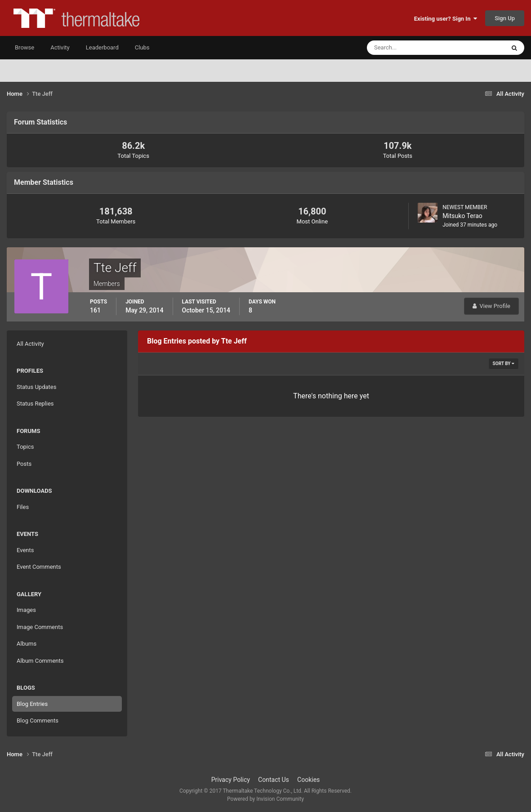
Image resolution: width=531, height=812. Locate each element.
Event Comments (39, 567)
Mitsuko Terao (462, 216)
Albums (27, 644)
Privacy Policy (231, 780)
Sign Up (505, 18)
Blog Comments (38, 721)
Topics (25, 447)
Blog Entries (32, 704)
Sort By (504, 364)
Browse (25, 47)
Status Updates (36, 387)
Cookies (308, 780)
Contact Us (274, 780)
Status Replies (35, 404)
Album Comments (40, 661)
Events (25, 550)
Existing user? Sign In (446, 19)
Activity (60, 47)
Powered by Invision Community (265, 799)
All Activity (30, 344)
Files (23, 507)
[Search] (408, 48)
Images (26, 610)
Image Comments (40, 627)
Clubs (142, 47)
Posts (24, 464)
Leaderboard (102, 47)
